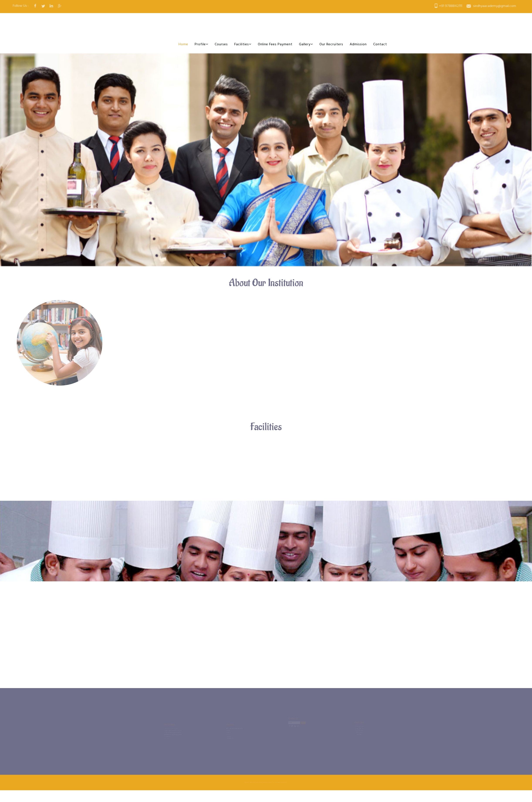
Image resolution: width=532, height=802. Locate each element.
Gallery (306, 44)
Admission (358, 44)
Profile (201, 44)
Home (183, 44)
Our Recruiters (331, 44)
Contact (380, 44)
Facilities (243, 44)
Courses (221, 44)
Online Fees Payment (275, 44)
